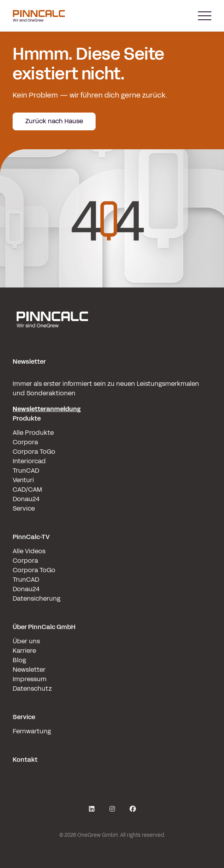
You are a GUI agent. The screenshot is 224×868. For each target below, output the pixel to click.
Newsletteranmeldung (47, 409)
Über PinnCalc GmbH (44, 627)
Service (24, 508)
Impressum (30, 679)
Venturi (23, 480)
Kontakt (25, 760)
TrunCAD (26, 471)
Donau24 (26, 499)
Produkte (27, 418)
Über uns (26, 641)
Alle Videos (29, 551)
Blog (19, 660)
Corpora (25, 442)
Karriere (24, 651)
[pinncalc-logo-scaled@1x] (112, 319)
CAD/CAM (27, 489)
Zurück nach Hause (54, 121)
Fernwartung (32, 731)
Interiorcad (29, 461)
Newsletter (29, 670)
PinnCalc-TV (31, 537)
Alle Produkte (33, 433)
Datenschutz (32, 689)
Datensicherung (37, 598)
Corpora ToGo (34, 452)
